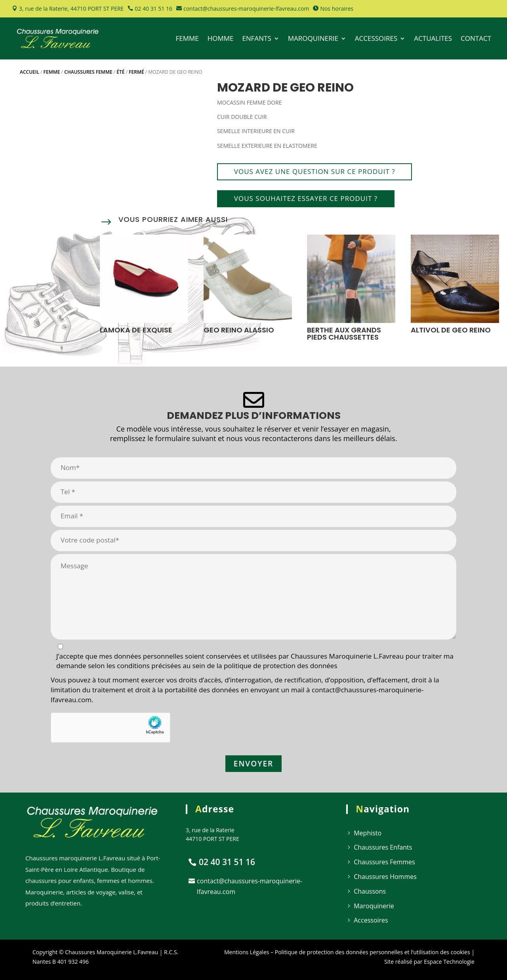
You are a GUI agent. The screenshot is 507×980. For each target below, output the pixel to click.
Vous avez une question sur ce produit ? (315, 171)
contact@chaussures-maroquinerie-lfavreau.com (246, 9)
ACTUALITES (433, 38)
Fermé (136, 72)
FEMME (187, 38)
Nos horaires (337, 9)
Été (120, 72)
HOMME (221, 38)
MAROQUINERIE (313, 38)
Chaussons (370, 891)
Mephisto (368, 833)
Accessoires (371, 920)
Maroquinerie (374, 906)
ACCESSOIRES (376, 38)
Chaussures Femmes (384, 862)
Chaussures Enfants (383, 847)
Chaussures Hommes (385, 877)
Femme (52, 72)
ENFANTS (257, 38)
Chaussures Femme (88, 72)
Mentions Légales (247, 952)
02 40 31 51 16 (153, 9)
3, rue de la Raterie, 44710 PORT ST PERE (71, 9)
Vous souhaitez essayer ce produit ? (306, 198)
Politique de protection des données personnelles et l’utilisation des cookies (373, 952)
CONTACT (476, 38)
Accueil (30, 72)
